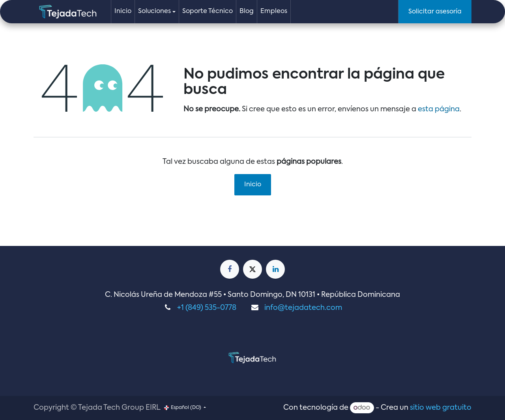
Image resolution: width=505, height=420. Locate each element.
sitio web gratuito (441, 408)
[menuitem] (123, 12)
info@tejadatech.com (303, 308)
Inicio (253, 185)
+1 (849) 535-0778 (207, 308)
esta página (439, 109)
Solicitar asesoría (435, 12)
